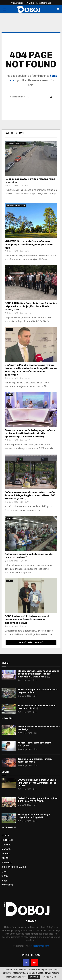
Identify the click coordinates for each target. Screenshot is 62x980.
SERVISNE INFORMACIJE (16, 143)
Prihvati (34, 977)
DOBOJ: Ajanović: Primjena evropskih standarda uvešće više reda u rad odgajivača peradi (27, 620)
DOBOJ (9, 268)
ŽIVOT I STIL (7, 885)
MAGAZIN (6, 849)
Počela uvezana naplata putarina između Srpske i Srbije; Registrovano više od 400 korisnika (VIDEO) (30, 495)
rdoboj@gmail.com (40, 946)
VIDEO (5, 876)
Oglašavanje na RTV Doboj (23, 3)
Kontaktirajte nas (44, 3)
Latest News (14, 133)
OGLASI (5, 858)
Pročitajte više (49, 977)
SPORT (5, 872)
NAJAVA (6, 854)
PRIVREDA (7, 863)
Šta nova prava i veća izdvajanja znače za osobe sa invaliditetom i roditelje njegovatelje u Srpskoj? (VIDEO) (30, 433)
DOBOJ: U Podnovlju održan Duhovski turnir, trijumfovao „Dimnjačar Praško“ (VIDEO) (37, 783)
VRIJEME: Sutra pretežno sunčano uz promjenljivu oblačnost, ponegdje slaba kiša (29, 244)
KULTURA (6, 845)
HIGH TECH (7, 840)
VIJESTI (10, 395)
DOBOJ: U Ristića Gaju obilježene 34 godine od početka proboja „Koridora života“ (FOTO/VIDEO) (31, 306)
